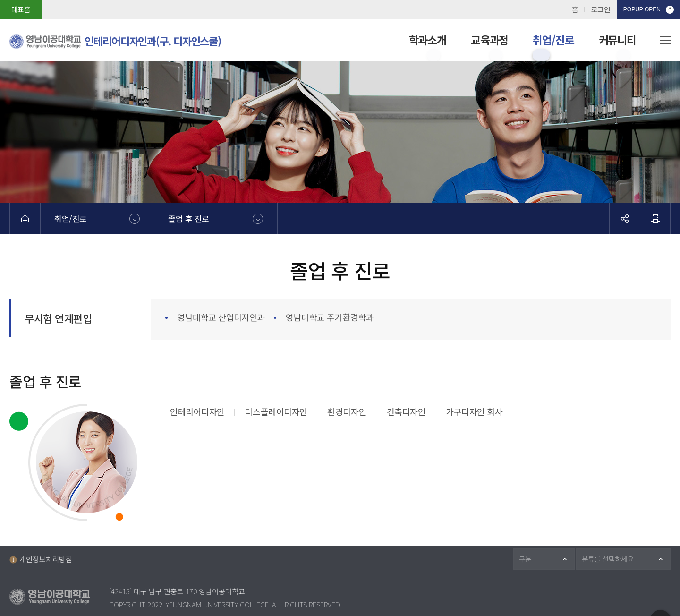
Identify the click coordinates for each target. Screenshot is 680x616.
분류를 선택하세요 (613, 559)
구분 (529, 559)
